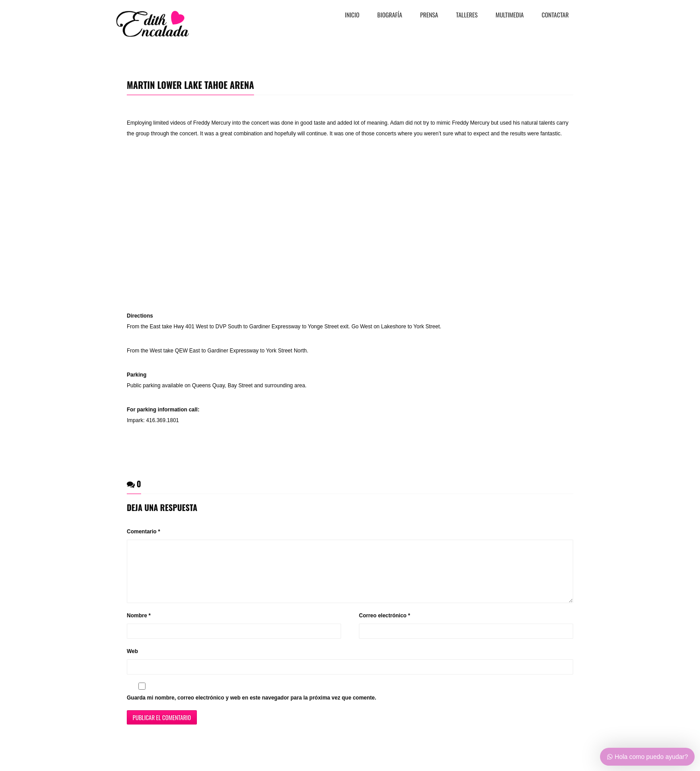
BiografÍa (390, 15)
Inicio (352, 15)
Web (132, 662)
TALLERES (467, 15)
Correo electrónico (385, 626)
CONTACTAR (555, 15)
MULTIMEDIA (510, 15)
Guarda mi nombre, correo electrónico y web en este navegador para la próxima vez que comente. (252, 708)
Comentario (144, 532)
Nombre (139, 626)
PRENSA (429, 15)
